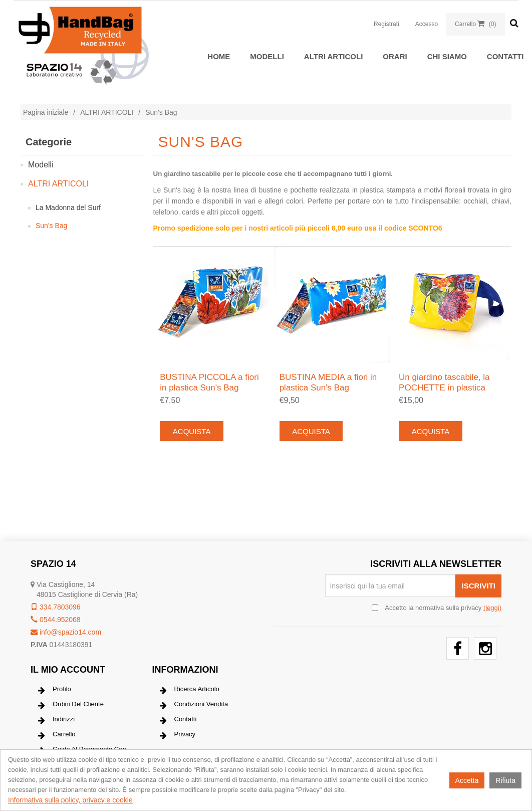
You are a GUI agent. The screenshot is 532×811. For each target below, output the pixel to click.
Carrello (57, 735)
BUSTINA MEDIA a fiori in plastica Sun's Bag (328, 382)
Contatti (505, 56)
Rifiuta (505, 780)
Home (219, 56)
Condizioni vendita (194, 705)
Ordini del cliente (71, 705)
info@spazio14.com (66, 632)
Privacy (178, 735)
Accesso (427, 24)
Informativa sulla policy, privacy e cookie (70, 800)
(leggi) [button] (492, 608)
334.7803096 (56, 607)
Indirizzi (56, 720)
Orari (395, 56)
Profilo (55, 690)
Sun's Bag (51, 226)
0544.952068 (56, 620)
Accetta (467, 780)
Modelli (267, 56)
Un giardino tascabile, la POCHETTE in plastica (444, 382)
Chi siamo (447, 56)
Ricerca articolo (190, 690)
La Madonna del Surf (68, 208)
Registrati (386, 24)
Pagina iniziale (46, 112)
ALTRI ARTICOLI (333, 56)
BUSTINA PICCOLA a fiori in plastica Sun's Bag (209, 382)
